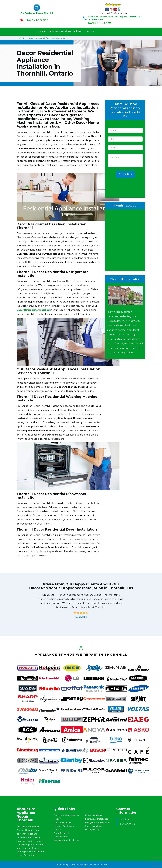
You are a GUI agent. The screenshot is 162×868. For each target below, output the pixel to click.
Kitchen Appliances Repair (64, 828)
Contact (90, 31)
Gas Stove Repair (63, 822)
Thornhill (21, 38)
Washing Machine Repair (67, 840)
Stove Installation (94, 826)
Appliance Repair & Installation (66, 31)
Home (42, 31)
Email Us (125, 820)
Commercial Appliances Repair (66, 817)
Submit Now (125, 174)
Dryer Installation (94, 815)
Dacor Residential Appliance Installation (47, 38)
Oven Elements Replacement (62, 835)
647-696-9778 (100, 23)
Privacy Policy (92, 830)
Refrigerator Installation (97, 822)
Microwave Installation (97, 819)
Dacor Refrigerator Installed (33, 310)
